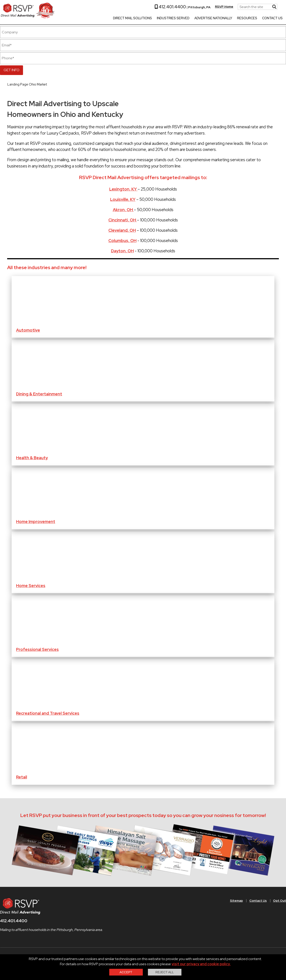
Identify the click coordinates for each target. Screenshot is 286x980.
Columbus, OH (122, 241)
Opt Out (280, 901)
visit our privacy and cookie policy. (201, 964)
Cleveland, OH (122, 230)
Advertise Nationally (210, 18)
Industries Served (170, 18)
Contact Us (269, 18)
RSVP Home (221, 6)
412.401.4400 (167, 7)
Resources (244, 18)
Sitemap (236, 901)
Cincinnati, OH (123, 220)
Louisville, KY (123, 199)
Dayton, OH (122, 251)
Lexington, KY (123, 189)
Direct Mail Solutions (129, 18)
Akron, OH (123, 210)
